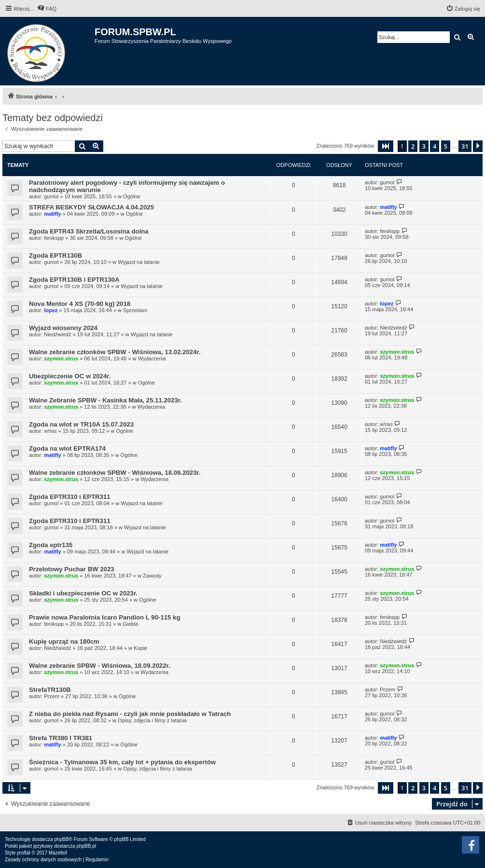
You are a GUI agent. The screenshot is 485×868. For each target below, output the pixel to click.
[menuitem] (47, 9)
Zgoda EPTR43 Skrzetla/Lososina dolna (89, 231)
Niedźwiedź (57, 334)
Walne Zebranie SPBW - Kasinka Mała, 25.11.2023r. (105, 400)
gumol (51, 196)
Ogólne (132, 196)
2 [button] (413, 146)
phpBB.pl (86, 846)
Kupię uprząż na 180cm (64, 641)
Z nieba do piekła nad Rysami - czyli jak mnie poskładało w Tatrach (130, 714)
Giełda (130, 624)
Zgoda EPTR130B (55, 255)
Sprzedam (135, 310)
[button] (386, 146)
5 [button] (446, 146)
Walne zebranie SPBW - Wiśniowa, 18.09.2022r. (100, 666)
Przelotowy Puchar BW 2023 (72, 569)
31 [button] (465, 146)
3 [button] (424, 146)
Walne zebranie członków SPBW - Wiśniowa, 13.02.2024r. (115, 352)
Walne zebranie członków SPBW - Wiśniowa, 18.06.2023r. (115, 473)
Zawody (152, 576)
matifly (52, 214)
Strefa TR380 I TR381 (61, 738)
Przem (52, 696)
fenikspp (54, 238)
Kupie (140, 648)
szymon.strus (61, 358)
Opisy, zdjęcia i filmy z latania (152, 720)
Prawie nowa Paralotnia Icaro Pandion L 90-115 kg (104, 617)
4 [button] (435, 146)
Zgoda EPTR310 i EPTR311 (70, 497)
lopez (51, 310)
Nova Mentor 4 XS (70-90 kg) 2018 (80, 304)
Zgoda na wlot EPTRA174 (67, 448)
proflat (24, 853)
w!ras (50, 431)
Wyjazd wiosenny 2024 (63, 328)
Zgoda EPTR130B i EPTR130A (74, 280)
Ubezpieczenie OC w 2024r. (70, 376)
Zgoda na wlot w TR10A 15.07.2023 (81, 424)
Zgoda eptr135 (51, 545)
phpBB (61, 839)
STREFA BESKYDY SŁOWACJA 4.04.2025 (91, 207)
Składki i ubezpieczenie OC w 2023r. (83, 593)
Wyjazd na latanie (139, 262)
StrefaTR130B (50, 690)
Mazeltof (58, 853)
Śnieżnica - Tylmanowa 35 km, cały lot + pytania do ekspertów (122, 762)
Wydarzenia (152, 358)
